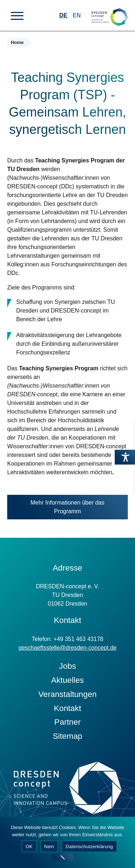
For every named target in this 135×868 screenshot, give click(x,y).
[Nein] (62, 857)
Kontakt (68, 708)
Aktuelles (67, 680)
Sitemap (67, 736)
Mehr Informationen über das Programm (67, 509)
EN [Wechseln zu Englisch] (77, 15)
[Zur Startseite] (110, 11)
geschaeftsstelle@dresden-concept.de (67, 648)
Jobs (67, 666)
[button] (17, 15)
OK (29, 847)
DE (63, 15)
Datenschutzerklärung (89, 847)
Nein (49, 847)
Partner (67, 722)
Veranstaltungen (68, 694)
